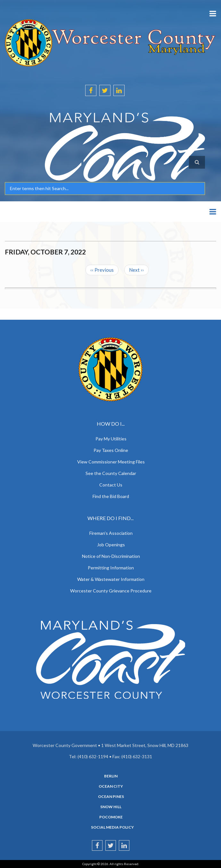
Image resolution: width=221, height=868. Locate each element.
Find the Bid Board (111, 496)
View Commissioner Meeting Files (111, 462)
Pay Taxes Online (111, 450)
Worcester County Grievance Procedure (111, 591)
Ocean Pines (111, 797)
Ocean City (111, 786)
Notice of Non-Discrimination (111, 556)
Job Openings (111, 545)
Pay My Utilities (111, 439)
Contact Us (111, 485)
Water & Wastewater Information (111, 579)
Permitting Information (111, 568)
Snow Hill (111, 807)
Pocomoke (111, 817)
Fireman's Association (111, 533)
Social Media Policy (112, 827)
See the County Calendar (111, 473)
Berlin (111, 776)
